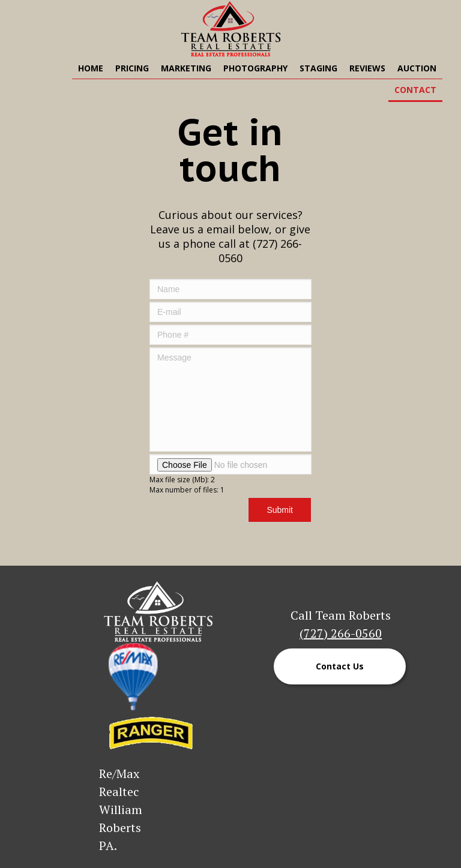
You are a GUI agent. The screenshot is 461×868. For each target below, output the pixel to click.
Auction (417, 68)
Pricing (132, 68)
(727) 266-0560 (341, 633)
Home (91, 68)
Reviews (367, 68)
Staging (318, 68)
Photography (255, 68)
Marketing (186, 68)
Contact (415, 90)
